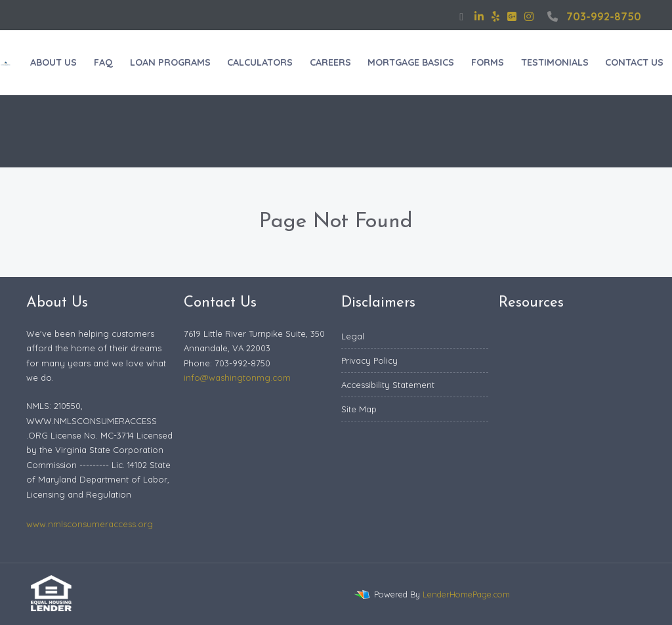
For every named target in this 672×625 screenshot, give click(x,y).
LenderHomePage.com (466, 594)
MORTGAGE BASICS (411, 62)
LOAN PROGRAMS (170, 62)
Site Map (359, 409)
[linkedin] (479, 16)
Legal (353, 336)
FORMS (488, 62)
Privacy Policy (369, 360)
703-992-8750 (593, 16)
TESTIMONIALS (555, 62)
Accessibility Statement (388, 385)
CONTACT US (634, 62)
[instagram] (529, 16)
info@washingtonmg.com (237, 377)
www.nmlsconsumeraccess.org (90, 524)
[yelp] (495, 16)
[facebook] (461, 16)
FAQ (103, 62)
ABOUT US (53, 62)
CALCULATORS (260, 62)
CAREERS (330, 62)
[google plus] (512, 16)
